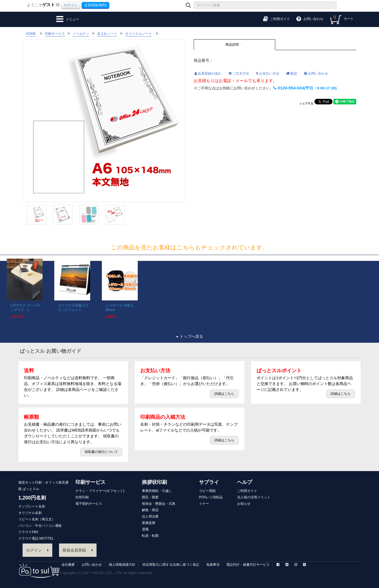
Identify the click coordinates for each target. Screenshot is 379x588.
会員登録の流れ (208, 73)
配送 (291, 73)
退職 (145, 529)
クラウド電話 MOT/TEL (36, 538)
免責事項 (213, 565)
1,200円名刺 (32, 498)
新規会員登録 (78, 550)
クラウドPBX (28, 532)
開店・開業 (150, 497)
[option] (24, 289)
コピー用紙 (207, 491)
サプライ (209, 482)
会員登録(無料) (95, 5)
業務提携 (149, 523)
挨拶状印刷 (154, 482)
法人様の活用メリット (254, 497)
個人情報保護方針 (122, 565)
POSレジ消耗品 (211, 497)
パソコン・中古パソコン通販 (40, 526)
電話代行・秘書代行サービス (248, 565)
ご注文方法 (239, 73)
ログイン (71, 5)
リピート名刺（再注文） (37, 519)
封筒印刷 (82, 497)
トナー (204, 504)
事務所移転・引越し (157, 491)
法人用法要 (150, 516)
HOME (31, 34)
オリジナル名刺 (30, 513)
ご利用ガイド (247, 491)
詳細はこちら (224, 394)
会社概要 (68, 565)
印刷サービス (90, 482)
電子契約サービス (89, 504)
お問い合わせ (316, 73)
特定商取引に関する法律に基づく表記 (171, 565)
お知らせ (244, 504)
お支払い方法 (268, 73)
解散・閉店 (150, 510)
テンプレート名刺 (32, 506)
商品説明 (232, 45)
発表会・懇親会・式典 (159, 504)
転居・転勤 (150, 536)
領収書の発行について (101, 452)
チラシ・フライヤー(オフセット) (100, 491)
